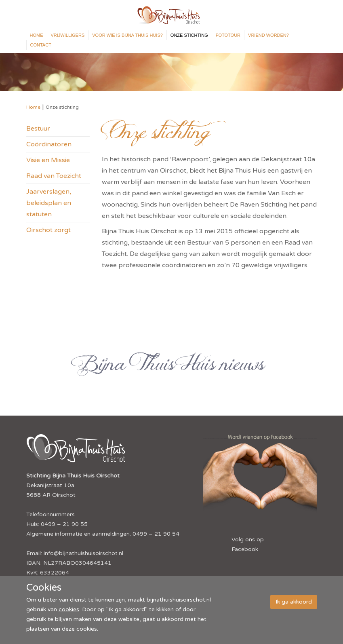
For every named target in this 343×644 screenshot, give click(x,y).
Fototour (228, 35)
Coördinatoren (49, 144)
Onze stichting (189, 35)
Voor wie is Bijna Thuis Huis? (127, 35)
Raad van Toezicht (54, 176)
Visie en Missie (48, 160)
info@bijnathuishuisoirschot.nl (83, 553)
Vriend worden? (268, 35)
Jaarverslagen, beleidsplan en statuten (49, 203)
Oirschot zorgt (48, 230)
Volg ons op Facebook (248, 544)
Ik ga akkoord (294, 602)
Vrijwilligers (68, 35)
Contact (41, 45)
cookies (69, 609)
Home (37, 35)
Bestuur (38, 129)
